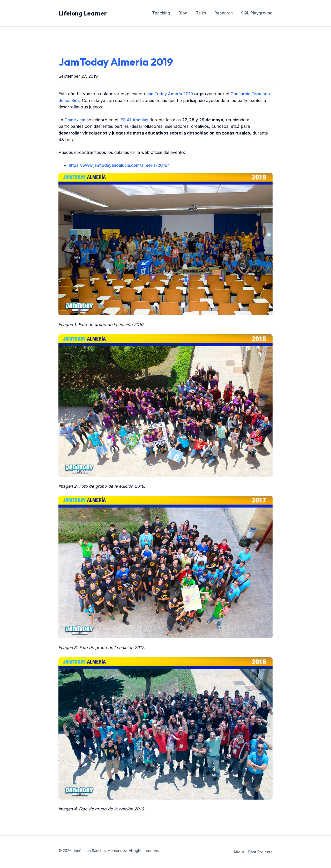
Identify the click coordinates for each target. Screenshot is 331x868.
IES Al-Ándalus (134, 120)
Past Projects (260, 852)
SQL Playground (257, 13)
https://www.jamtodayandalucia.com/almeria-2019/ (119, 165)
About (239, 852)
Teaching (161, 13)
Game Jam (75, 120)
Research (224, 13)
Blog (183, 13)
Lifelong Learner (83, 13)
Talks (201, 13)
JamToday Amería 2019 (170, 94)
